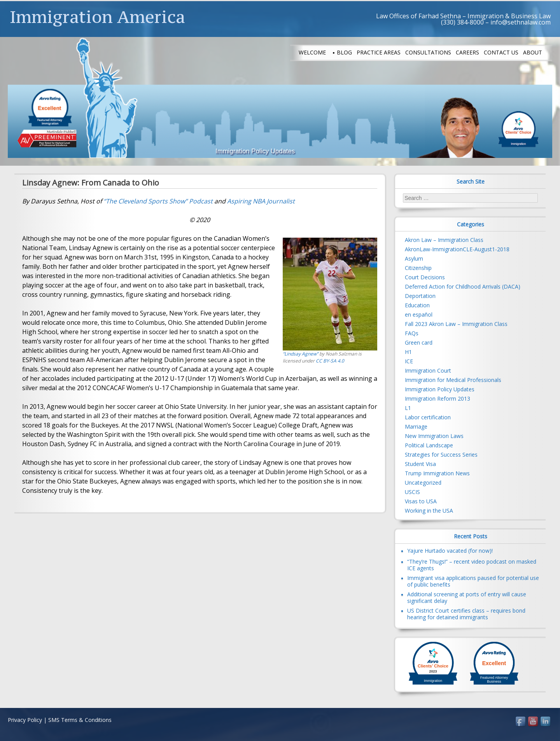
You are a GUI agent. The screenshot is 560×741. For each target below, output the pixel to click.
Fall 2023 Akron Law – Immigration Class (456, 324)
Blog (344, 52)
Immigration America (97, 17)
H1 (408, 352)
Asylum (414, 258)
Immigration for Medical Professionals (453, 380)
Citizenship (418, 268)
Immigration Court (428, 370)
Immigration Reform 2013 (437, 399)
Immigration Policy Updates (440, 389)
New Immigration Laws (434, 436)
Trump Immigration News (437, 473)
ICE (409, 361)
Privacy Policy (25, 720)
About (533, 52)
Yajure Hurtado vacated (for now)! (450, 551)
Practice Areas (379, 52)
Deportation (420, 296)
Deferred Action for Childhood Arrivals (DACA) (463, 286)
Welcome (312, 52)
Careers (467, 52)
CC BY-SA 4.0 (330, 361)
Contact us (501, 52)
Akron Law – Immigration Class (444, 240)
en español (419, 314)
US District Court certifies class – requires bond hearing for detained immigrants (466, 614)
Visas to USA (421, 501)
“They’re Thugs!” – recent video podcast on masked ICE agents (472, 565)
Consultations (428, 52)
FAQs (412, 333)
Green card (419, 342)
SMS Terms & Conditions (80, 720)
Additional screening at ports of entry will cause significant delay (467, 597)
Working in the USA (429, 511)
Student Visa (420, 464)
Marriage (416, 427)
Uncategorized (423, 483)
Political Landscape (429, 445)
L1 (408, 408)
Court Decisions (425, 277)
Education (417, 305)
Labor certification (428, 417)
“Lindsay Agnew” (300, 354)
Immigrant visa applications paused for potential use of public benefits (473, 581)
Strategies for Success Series (441, 455)
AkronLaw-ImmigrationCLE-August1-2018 (457, 249)
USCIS (412, 492)
